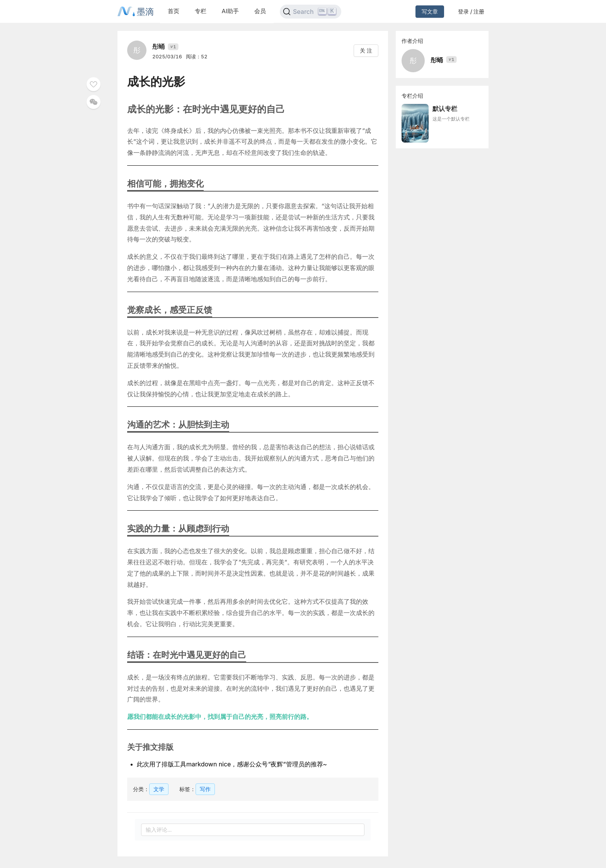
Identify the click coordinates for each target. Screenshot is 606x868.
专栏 (201, 11)
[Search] (311, 12)
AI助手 (230, 11)
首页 (174, 11)
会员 (260, 11)
